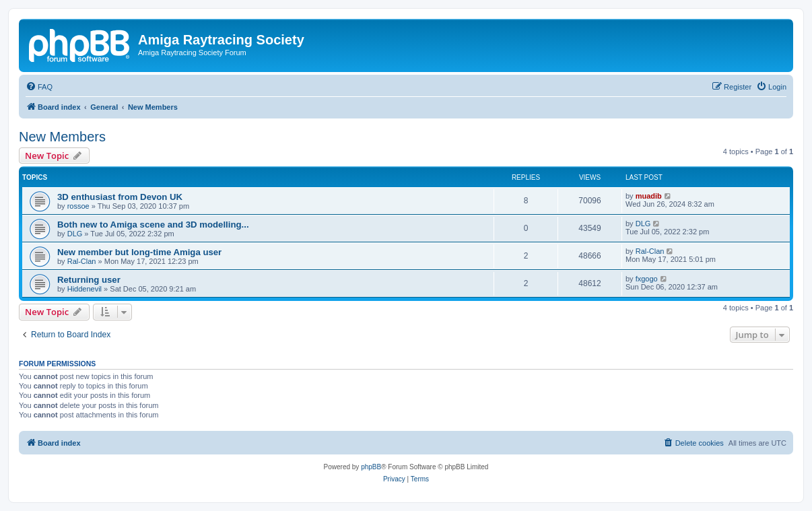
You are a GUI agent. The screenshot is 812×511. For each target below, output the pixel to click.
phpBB (371, 467)
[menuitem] (39, 87)
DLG (75, 234)
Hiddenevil (84, 289)
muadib (649, 196)
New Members (62, 137)
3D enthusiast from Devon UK (120, 197)
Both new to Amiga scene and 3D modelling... (153, 225)
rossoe (78, 206)
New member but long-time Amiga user (139, 252)
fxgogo (647, 279)
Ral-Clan (82, 261)
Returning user (89, 280)
